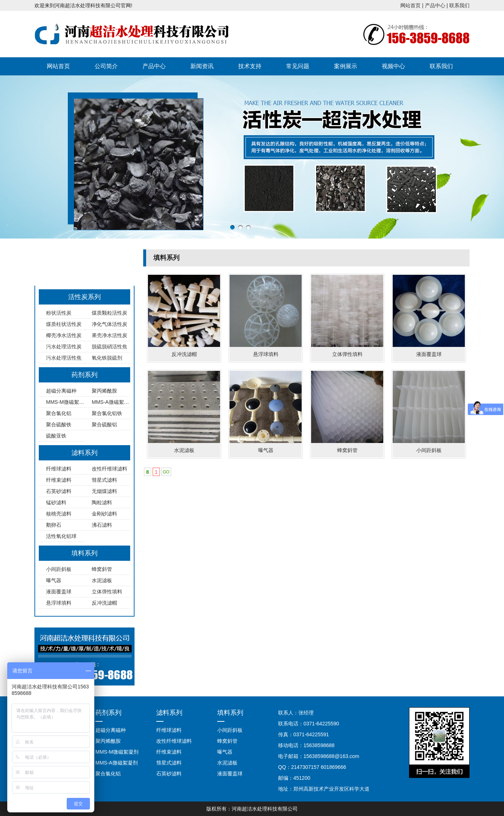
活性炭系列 (84, 297)
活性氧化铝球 (61, 536)
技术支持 (250, 66)
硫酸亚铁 (56, 436)
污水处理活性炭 (64, 347)
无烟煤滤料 (104, 491)
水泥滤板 (102, 580)
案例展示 (346, 66)
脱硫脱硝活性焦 (110, 347)
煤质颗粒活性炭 (110, 313)
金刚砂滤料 (104, 514)
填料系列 (84, 553)
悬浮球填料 (59, 603)
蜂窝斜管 (102, 569)
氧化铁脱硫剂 (107, 358)
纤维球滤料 (59, 469)
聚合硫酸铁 (59, 424)
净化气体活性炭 (110, 324)
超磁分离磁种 (61, 391)
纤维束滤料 (59, 480)
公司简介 (106, 66)
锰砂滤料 (56, 502)
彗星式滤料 (104, 480)
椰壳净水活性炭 (64, 335)
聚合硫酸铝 (104, 424)
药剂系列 (84, 375)
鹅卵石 (54, 525)
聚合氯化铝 (59, 413)
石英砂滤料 (59, 491)
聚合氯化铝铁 (107, 413)
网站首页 (410, 5)
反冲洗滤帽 (104, 603)
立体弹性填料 (107, 592)
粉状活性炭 (59, 313)
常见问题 (298, 66)
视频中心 (393, 66)
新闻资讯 (202, 66)
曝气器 (54, 580)
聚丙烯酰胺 (104, 391)
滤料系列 (84, 453)
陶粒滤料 (102, 502)
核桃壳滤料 (59, 514)
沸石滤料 (102, 525)
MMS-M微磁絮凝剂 (68, 402)
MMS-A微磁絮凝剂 (113, 402)
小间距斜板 (59, 569)
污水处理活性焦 (64, 358)
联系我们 (459, 5)
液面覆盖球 (59, 592)
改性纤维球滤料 (110, 469)
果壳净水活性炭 (110, 335)
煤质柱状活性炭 (64, 324)
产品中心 (435, 5)
